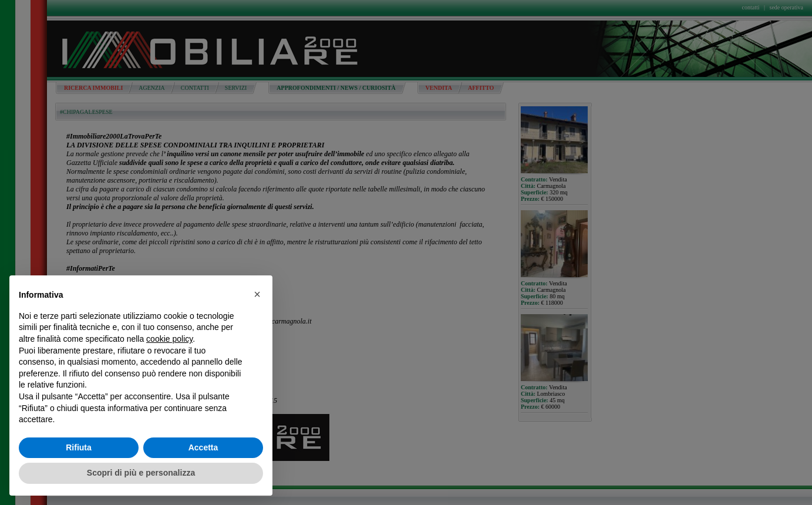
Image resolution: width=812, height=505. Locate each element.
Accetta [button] (203, 447)
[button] (257, 294)
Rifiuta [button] (79, 447)
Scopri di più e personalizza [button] (141, 473)
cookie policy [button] (169, 339)
